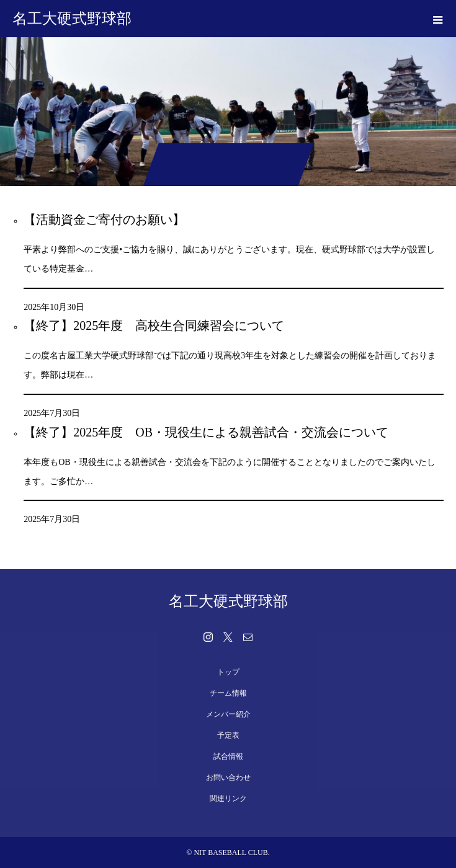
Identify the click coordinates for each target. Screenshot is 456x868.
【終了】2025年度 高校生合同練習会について (154, 325)
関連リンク (228, 799)
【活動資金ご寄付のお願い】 (104, 219)
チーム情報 (228, 693)
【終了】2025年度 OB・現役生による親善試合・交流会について (206, 432)
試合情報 (228, 756)
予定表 (228, 735)
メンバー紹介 (228, 714)
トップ (228, 672)
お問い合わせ (228, 777)
